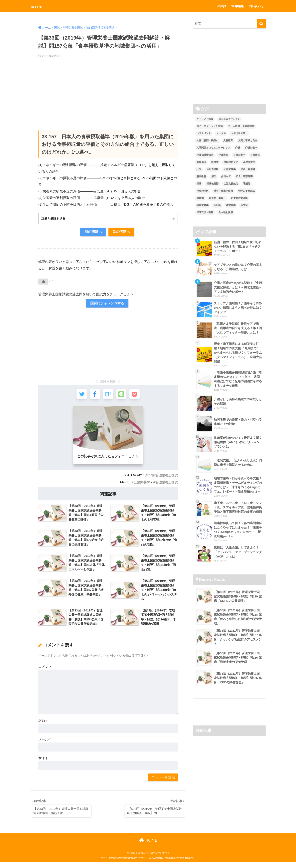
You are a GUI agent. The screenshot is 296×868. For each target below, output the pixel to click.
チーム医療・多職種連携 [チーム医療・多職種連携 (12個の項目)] (241, 126)
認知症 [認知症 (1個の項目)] (244, 205)
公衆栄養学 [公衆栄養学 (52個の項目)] (239, 155)
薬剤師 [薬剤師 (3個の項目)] (217, 205)
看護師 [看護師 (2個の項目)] (247, 184)
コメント (45, 672)
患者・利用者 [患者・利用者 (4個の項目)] (248, 169)
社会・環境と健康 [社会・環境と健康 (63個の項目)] (223, 191)
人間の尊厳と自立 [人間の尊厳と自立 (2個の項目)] (248, 141)
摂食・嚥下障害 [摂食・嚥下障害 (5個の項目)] (244, 176)
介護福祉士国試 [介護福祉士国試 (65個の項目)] (205, 155)
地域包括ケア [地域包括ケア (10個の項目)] (231, 162)
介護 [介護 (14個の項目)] (238, 148)
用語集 (238, 6)
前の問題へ (93, 232)
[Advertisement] (108, 91)
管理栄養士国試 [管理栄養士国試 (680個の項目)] (246, 191)
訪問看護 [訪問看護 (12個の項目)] (231, 205)
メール (45, 744)
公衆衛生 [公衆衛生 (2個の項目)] (255, 155)
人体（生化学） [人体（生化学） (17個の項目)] (239, 133)
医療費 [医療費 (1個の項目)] (215, 162)
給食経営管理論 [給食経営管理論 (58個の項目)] (239, 198)
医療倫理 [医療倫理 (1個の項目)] (201, 162)
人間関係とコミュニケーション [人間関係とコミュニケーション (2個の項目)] (213, 148)
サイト (43, 763)
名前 (43, 726)
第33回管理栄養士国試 (162, 478)
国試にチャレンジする (107, 304)
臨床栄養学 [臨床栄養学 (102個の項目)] (203, 205)
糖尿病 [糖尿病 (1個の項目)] (200, 198)
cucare (39, 6)
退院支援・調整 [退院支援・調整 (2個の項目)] (205, 212)
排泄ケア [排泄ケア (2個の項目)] (226, 176)
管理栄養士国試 (167, 485)
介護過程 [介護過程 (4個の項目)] (223, 155)
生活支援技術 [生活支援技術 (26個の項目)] (231, 184)
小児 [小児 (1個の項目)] (199, 169)
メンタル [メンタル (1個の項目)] (221, 133)
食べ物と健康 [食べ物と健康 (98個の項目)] (226, 212)
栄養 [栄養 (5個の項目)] (199, 184)
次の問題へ (122, 232)
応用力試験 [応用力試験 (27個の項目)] (213, 169)
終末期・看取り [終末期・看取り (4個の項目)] (217, 198)
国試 (222, 6)
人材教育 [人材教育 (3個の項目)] (228, 141)
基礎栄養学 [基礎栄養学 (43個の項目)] (249, 162)
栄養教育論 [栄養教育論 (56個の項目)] (213, 184)
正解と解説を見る (54, 219)
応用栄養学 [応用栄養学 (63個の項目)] (230, 169)
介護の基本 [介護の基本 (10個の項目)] (251, 148)
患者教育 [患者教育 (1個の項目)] (201, 176)
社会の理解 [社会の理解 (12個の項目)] (203, 191)
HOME (148, 846)
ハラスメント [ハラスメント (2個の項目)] (204, 133)
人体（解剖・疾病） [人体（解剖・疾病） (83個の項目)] (207, 141)
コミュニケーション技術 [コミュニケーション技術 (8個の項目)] (210, 126)
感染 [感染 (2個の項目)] (214, 176)
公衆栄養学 (142, 485)
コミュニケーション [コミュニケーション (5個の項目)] (229, 119)
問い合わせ (256, 6)
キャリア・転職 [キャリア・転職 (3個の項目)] (205, 119)
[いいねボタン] (43, 282)
